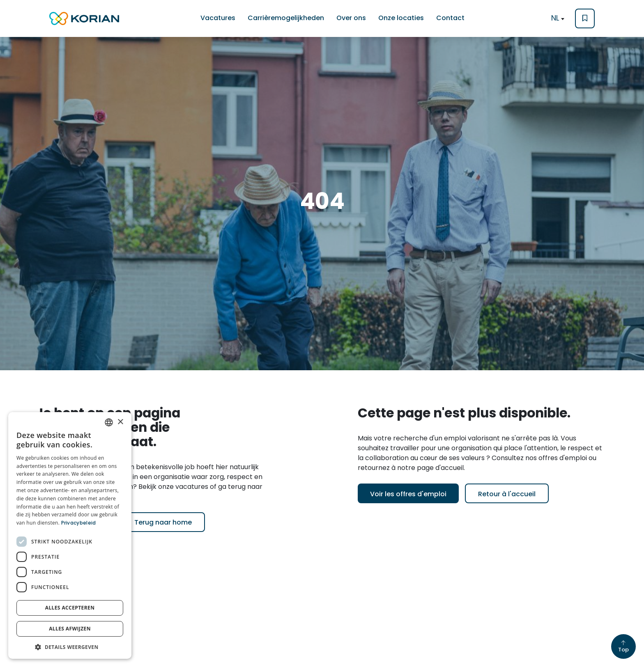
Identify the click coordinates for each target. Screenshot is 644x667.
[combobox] (557, 18)
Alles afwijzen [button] (70, 629)
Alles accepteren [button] (70, 608)
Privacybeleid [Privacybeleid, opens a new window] (79, 523)
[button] (70, 646)
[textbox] (557, 19)
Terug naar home (163, 509)
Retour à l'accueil (507, 481)
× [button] (120, 422)
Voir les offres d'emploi (408, 481)
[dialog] (70, 535)
